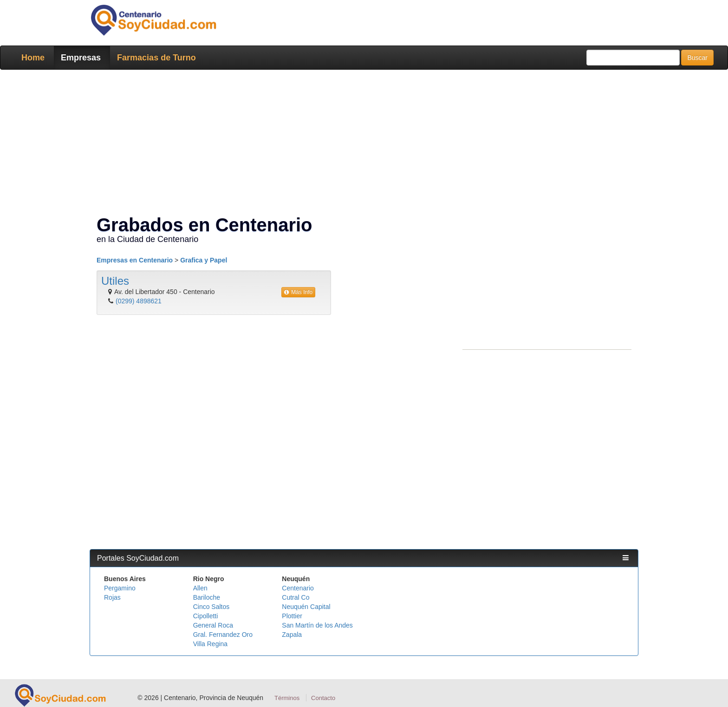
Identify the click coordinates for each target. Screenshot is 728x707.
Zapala (292, 635)
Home (33, 58)
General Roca (213, 625)
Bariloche (207, 597)
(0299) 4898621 (139, 301)
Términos (287, 698)
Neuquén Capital (306, 607)
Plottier (292, 616)
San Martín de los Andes (317, 625)
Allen (200, 588)
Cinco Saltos (211, 607)
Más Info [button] (298, 292)
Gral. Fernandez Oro (223, 635)
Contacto (323, 698)
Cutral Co (296, 597)
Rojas (112, 597)
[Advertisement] (361, 144)
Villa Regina (210, 644)
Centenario (298, 588)
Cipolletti (206, 616)
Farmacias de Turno (156, 58)
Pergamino (120, 588)
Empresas (81, 58)
